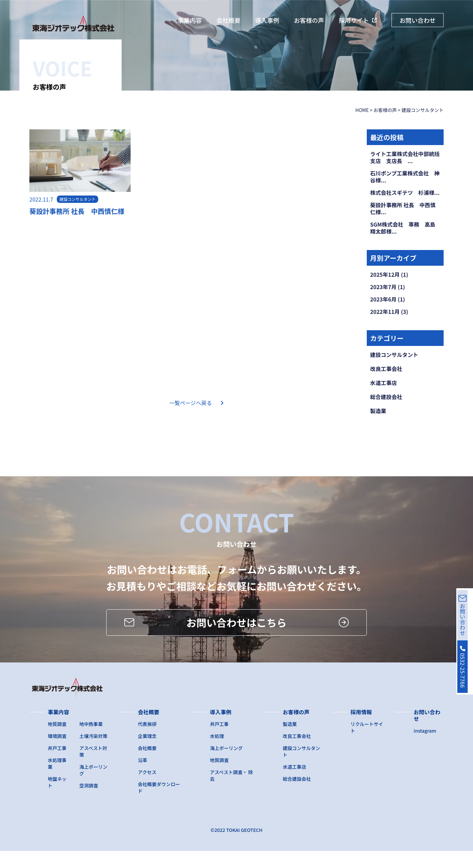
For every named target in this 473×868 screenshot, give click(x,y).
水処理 (217, 753)
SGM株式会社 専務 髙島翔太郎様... (403, 228)
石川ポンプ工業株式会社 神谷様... (405, 177)
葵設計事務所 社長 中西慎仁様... (403, 208)
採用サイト (354, 20)
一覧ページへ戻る (191, 403)
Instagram (425, 748)
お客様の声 (309, 20)
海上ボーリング (226, 765)
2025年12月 (385, 274)
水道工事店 (383, 383)
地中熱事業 (91, 741)
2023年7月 (383, 287)
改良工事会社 (386, 369)
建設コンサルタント (394, 355)
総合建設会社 (386, 397)
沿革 (143, 777)
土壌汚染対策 (94, 753)
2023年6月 (383, 299)
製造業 (378, 411)
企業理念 (147, 753)
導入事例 (267, 20)
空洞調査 (89, 802)
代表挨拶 (147, 741)
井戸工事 (57, 765)
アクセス (147, 789)
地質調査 (57, 741)
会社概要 (228, 20)
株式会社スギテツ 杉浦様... (405, 193)
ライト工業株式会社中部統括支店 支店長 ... (405, 157)
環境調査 (57, 753)
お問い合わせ (418, 20)
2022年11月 (385, 312)
